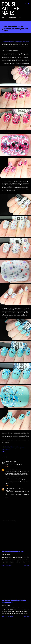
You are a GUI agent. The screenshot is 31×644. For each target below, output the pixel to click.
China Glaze (11, 446)
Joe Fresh (13, 448)
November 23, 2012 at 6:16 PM (14, 470)
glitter (16, 446)
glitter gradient (6, 448)
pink (24, 448)
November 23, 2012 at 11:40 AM (14, 463)
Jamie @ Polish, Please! (11, 462)
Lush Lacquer (19, 448)
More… (21, 18)
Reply (7, 467)
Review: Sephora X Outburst (13, 552)
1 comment (8, 566)
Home (3, 18)
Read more (27, 566)
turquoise (4, 450)
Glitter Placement (12, 18)
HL (6, 470)
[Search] (26, 2)
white (9, 450)
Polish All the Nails (10, 8)
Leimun (7, 488)
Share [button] (3, 452)
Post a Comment (10, 617)
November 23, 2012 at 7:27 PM (17, 488)
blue (6, 446)
